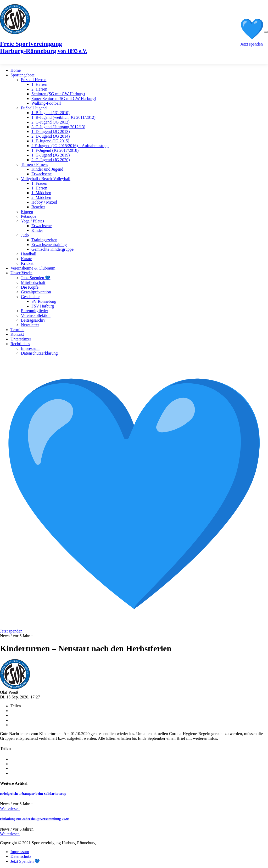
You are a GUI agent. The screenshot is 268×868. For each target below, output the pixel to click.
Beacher (38, 207)
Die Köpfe (30, 287)
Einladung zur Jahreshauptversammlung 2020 (34, 819)
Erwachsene (41, 174)
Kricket (27, 263)
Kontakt (17, 334)
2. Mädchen (41, 197)
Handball (29, 254)
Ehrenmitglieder (35, 311)
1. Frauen (39, 183)
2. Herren (39, 89)
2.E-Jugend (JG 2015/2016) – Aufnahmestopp (70, 146)
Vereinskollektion (36, 315)
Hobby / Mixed (44, 202)
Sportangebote (23, 75)
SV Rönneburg (44, 301)
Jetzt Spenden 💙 (36, 278)
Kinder (37, 230)
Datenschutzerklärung (39, 353)
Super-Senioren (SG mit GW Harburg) (64, 99)
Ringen (27, 212)
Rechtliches (20, 344)
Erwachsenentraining (49, 245)
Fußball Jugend (34, 108)
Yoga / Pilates (32, 221)
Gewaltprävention (36, 292)
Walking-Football (46, 103)
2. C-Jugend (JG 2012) (51, 122)
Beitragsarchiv (33, 320)
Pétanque (29, 216)
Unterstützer (21, 339)
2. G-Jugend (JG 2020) (51, 160)
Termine (17, 330)
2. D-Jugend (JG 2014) (51, 136)
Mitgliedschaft (33, 282)
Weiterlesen (10, 808)
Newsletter (30, 325)
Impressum (30, 348)
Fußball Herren (34, 80)
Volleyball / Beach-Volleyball (46, 179)
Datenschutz (21, 856)
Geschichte (30, 297)
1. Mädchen (41, 193)
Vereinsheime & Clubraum (33, 268)
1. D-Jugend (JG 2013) (51, 131)
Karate (27, 259)
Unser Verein (21, 273)
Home (16, 70)
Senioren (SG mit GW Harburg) (58, 94)
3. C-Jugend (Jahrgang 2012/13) (58, 127)
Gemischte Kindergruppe (52, 249)
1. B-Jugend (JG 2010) (51, 113)
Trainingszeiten (44, 240)
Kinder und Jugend (47, 169)
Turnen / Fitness (34, 164)
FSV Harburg (43, 306)
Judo (25, 235)
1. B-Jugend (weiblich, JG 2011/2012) (63, 117)
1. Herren (39, 84)
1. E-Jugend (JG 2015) (50, 141)
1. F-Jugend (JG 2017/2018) (55, 150)
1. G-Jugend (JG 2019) (51, 155)
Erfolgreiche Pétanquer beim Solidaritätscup (33, 794)
